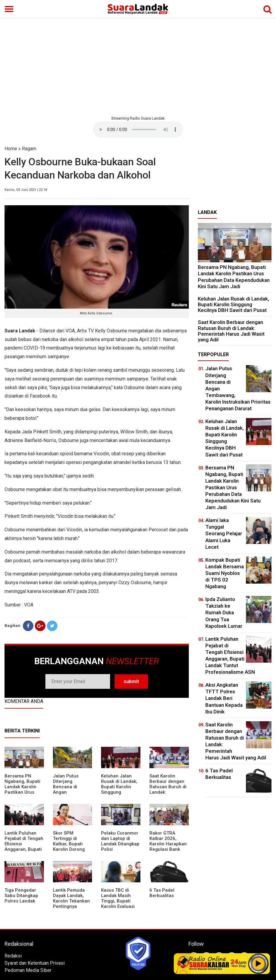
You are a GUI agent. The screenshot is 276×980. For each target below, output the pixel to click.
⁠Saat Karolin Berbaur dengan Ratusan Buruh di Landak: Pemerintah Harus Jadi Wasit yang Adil (231, 331)
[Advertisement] (138, 66)
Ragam (29, 149)
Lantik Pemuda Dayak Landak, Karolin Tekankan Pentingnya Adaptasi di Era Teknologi (71, 904)
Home (11, 149)
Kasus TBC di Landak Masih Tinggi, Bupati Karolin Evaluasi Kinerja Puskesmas (118, 904)
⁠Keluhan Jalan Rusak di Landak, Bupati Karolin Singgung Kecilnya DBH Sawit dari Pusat (119, 789)
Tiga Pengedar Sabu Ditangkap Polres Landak (21, 896)
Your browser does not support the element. (138, 130)
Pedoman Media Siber (28, 970)
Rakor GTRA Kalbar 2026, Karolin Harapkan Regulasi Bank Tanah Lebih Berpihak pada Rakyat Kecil (168, 849)
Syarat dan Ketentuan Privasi (35, 963)
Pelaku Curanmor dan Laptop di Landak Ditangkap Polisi (120, 841)
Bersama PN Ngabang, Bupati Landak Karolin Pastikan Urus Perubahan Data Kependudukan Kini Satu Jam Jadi (234, 277)
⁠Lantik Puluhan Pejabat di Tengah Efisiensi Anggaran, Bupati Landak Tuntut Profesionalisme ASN (24, 849)
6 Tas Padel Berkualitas (162, 893)
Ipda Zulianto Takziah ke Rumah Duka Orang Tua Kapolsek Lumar (224, 612)
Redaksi (13, 956)
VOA (29, 605)
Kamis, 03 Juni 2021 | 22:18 (26, 190)
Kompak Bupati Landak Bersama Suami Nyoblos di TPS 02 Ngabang (225, 573)
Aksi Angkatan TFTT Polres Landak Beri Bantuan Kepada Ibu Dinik (224, 698)
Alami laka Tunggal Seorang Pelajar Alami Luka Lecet (224, 533)
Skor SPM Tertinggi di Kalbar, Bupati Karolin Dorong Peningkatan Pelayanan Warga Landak (72, 849)
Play (259, 963)
